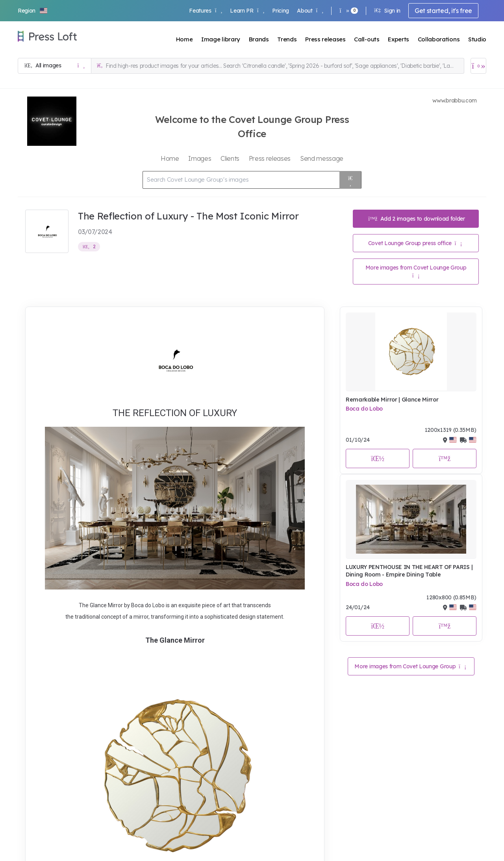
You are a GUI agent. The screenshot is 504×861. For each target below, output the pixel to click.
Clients (230, 158)
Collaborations (439, 39)
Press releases (325, 39)
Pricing (281, 11)
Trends (287, 39)
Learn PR (247, 11)
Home (184, 39)
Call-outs (367, 39)
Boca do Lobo (364, 409)
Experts (398, 39)
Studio (477, 39)
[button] (33, 11)
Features (206, 11)
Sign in (387, 11)
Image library (221, 39)
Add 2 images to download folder (417, 219)
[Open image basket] (478, 66)
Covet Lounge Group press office (415, 243)
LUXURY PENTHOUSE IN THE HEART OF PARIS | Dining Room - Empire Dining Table (409, 571)
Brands (259, 39)
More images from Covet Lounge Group (416, 271)
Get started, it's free (443, 11)
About (310, 11)
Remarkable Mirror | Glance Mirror (392, 400)
